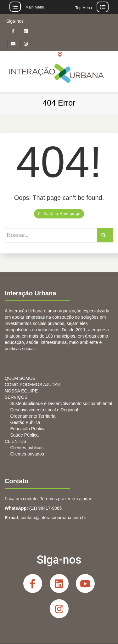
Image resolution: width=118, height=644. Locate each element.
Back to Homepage (59, 214)
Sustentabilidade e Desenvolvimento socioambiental (61, 403)
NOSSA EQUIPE (21, 391)
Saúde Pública (25, 435)
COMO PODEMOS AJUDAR (33, 385)
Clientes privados (27, 454)
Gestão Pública (25, 422)
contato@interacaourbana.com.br (53, 518)
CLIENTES (15, 441)
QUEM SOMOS (20, 378)
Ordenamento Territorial (34, 416)
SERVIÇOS (16, 397)
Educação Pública (28, 429)
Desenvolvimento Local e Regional (44, 410)
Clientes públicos (27, 448)
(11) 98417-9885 (46, 508)
